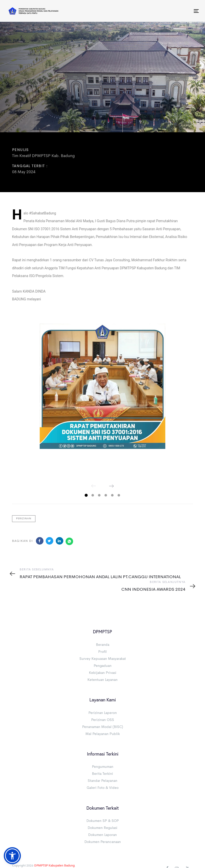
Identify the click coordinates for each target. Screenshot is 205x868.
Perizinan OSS (103, 720)
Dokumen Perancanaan (103, 842)
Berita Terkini (102, 774)
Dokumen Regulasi (102, 828)
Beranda (103, 645)
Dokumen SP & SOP (103, 821)
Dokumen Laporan (102, 835)
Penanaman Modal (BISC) (103, 727)
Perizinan (24, 519)
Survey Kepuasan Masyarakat (103, 659)
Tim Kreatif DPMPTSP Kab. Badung (43, 156)
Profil (102, 652)
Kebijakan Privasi (103, 673)
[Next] (111, 486)
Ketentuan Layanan (102, 680)
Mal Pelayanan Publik (103, 734)
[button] (12, 856)
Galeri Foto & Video (103, 788)
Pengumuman (103, 767)
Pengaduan (103, 666)
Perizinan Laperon (103, 713)
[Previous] (94, 486)
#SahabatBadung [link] (43, 213)
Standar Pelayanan (102, 781)
